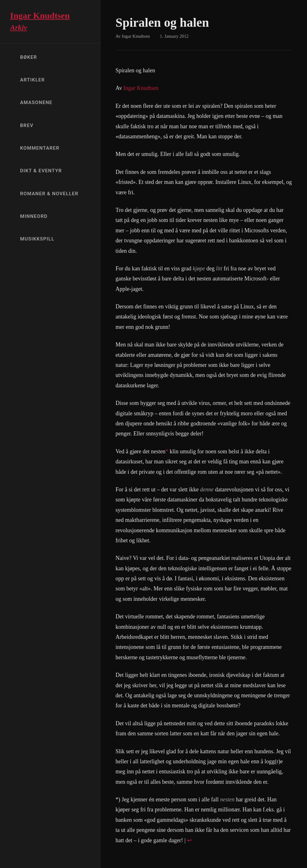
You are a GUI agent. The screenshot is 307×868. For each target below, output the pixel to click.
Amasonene (36, 102)
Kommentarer (40, 148)
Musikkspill (37, 239)
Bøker (29, 57)
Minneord (34, 216)
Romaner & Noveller (49, 194)
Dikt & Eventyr (41, 171)
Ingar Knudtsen (141, 88)
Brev (27, 125)
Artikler (32, 80)
